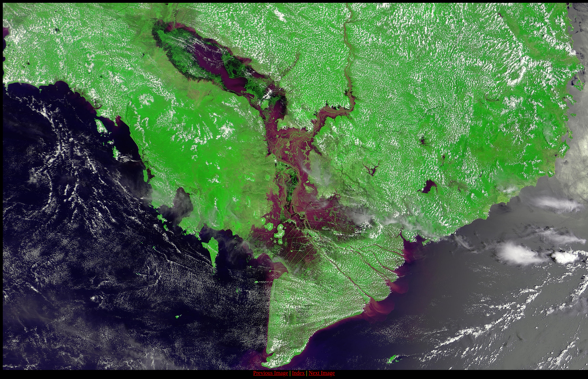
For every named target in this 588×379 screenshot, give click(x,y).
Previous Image (271, 373)
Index (298, 373)
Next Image (322, 373)
